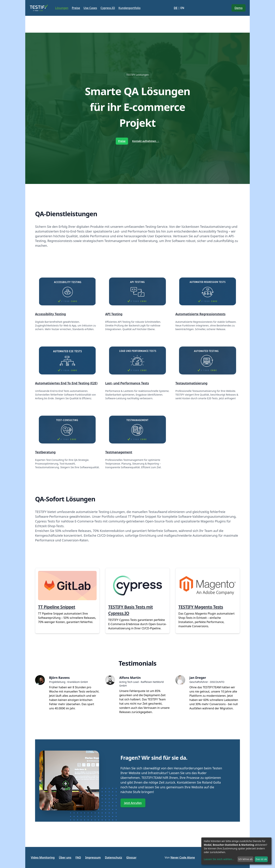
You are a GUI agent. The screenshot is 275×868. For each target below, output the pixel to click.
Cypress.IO (108, 8)
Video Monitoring (43, 857)
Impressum (93, 857)
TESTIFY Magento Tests (201, 607)
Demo (239, 8)
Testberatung (45, 452)
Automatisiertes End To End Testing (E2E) (66, 383)
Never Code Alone (183, 857)
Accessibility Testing (50, 314)
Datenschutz (113, 857)
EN (182, 8)
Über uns (65, 857)
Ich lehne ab (245, 859)
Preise (76, 8)
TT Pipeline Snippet (57, 607)
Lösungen (62, 8)
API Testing (114, 314)
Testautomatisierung (191, 383)
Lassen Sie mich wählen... (219, 859)
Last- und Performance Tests (127, 383)
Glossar (131, 857)
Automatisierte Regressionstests (200, 314)
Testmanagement (119, 452)
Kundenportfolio (130, 8)
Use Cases (90, 8)
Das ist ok (261, 859)
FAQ (78, 857)
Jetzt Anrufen (133, 803)
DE (176, 8)
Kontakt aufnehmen (146, 141)
